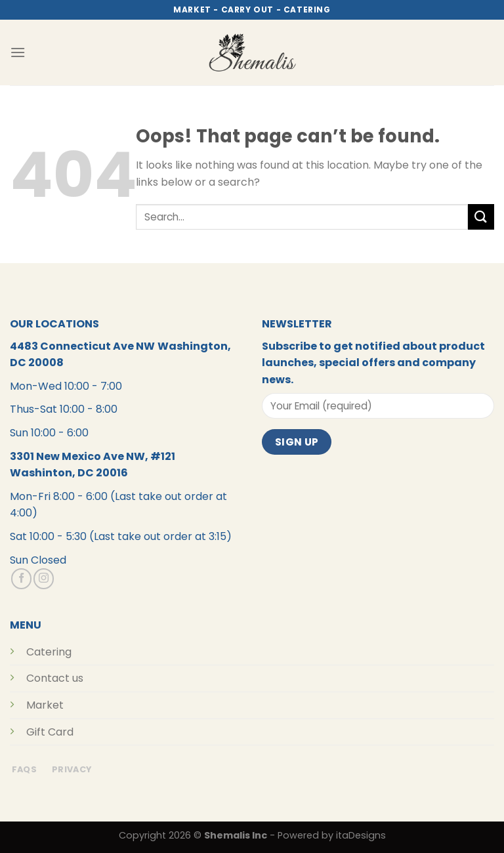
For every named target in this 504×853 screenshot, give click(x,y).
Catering (49, 652)
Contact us (55, 678)
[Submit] (481, 217)
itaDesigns (361, 835)
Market (45, 705)
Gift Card (50, 732)
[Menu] (18, 52)
